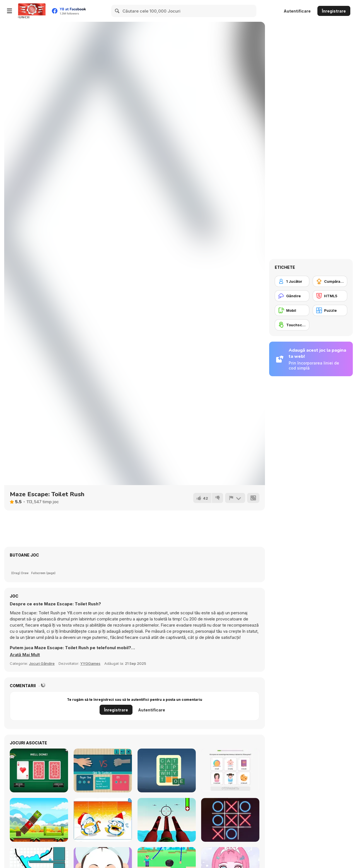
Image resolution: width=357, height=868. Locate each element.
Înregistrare (334, 11)
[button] (25, 655)
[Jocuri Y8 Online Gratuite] (32, 11)
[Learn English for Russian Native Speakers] (230, 770)
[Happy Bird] (39, 820)
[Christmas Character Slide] (103, 820)
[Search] (117, 11)
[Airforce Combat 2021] (167, 820)
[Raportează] (235, 498)
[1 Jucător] (292, 281)
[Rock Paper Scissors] (103, 770)
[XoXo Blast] (230, 820)
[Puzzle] (330, 310)
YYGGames (90, 663)
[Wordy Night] (167, 770)
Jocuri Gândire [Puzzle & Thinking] (42, 663)
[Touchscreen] (292, 325)
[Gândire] (292, 296)
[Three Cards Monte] (39, 770)
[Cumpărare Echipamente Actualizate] (330, 281)
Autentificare (297, 11)
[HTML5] (330, 296)
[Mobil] (292, 310)
